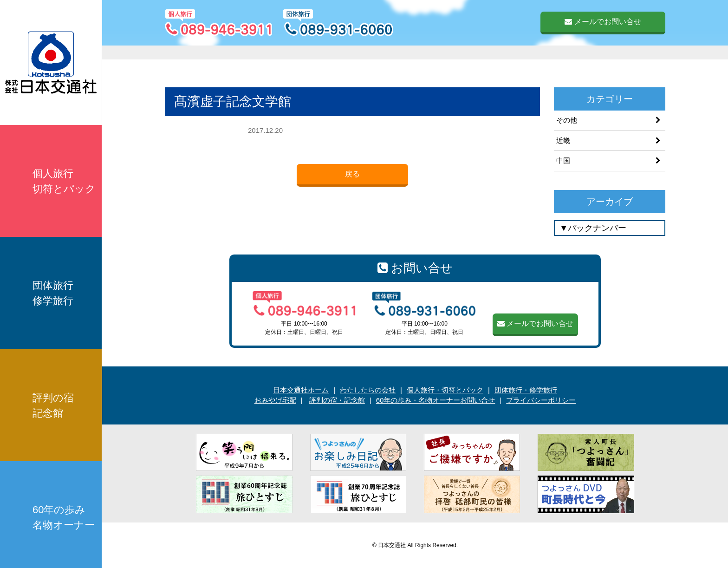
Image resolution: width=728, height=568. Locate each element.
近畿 (563, 140)
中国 (563, 160)
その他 (567, 120)
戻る (352, 174)
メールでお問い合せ (603, 22)
